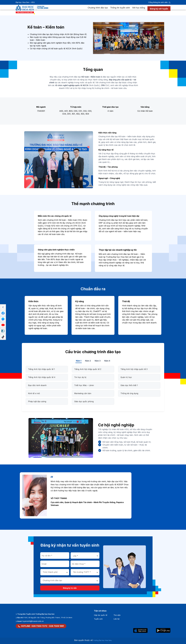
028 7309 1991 (57, 626)
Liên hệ (116, 619)
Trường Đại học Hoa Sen (102, 640)
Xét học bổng (139, 10)
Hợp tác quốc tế (101, 615)
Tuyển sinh (98, 619)
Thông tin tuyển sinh (120, 10)
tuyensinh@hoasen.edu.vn (33, 621)
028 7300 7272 (39, 626)
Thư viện (117, 615)
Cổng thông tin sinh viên (158, 2)
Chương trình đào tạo (98, 10)
